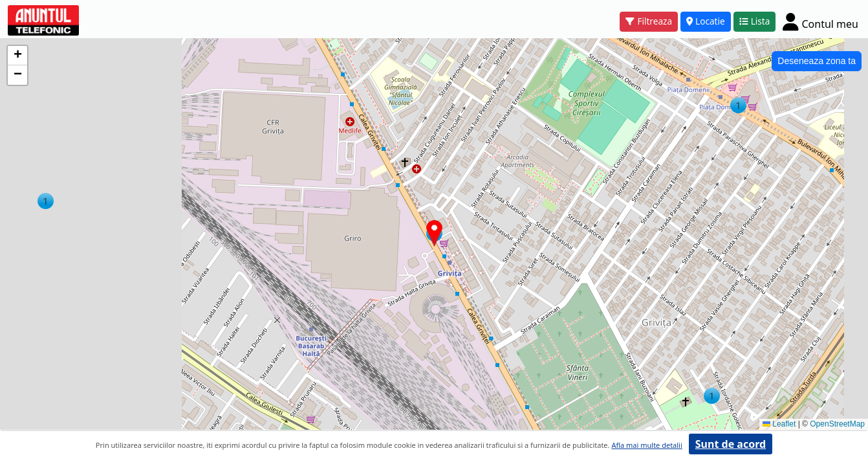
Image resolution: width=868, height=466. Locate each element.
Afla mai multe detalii (646, 445)
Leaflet (779, 424)
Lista (755, 21)
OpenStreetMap (837, 424)
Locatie (706, 21)
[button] (738, 105)
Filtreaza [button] (649, 21)
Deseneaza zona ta (817, 61)
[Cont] (820, 21)
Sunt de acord (731, 444)
